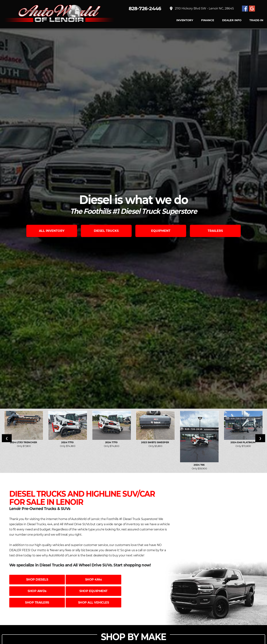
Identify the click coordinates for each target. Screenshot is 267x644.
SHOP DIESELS (37, 580)
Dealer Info (232, 20)
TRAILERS (215, 231)
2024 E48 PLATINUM (243, 442)
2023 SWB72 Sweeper (155, 442)
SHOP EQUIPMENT (93, 591)
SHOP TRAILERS (37, 603)
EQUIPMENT (161, 231)
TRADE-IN (256, 20)
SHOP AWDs (37, 591)
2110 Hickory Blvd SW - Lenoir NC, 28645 (201, 9)
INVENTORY (185, 20)
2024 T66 (199, 465)
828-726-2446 (145, 9)
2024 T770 (68, 442)
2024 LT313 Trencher (24, 442)
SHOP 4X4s (94, 580)
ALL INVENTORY (52, 231)
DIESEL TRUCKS (106, 231)
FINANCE (208, 20)
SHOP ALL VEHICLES (94, 603)
